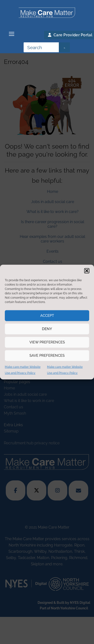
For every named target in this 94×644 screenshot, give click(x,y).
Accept (47, 316)
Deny (47, 329)
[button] (87, 271)
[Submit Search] (64, 47)
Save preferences (47, 356)
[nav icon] (12, 34)
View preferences (47, 342)
